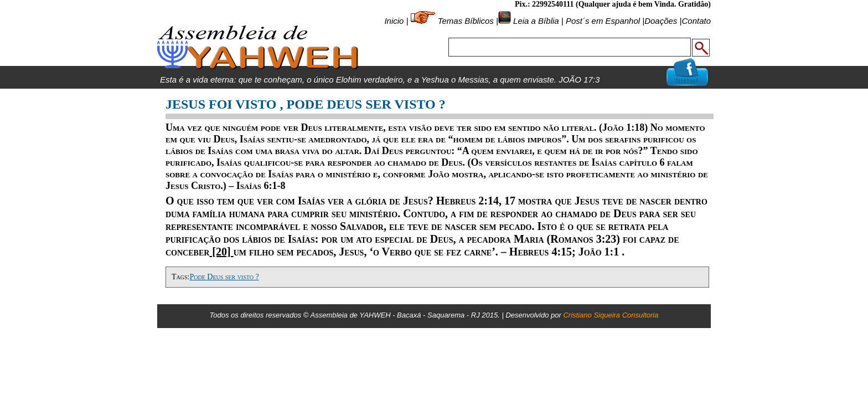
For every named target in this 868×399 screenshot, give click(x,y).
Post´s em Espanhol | (605, 21)
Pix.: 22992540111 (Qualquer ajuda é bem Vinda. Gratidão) (613, 4)
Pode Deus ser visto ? (224, 277)
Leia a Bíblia (535, 21)
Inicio (394, 21)
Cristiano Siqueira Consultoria (611, 315)
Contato (696, 21)
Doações (661, 21)
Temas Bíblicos (466, 21)
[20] (221, 252)
